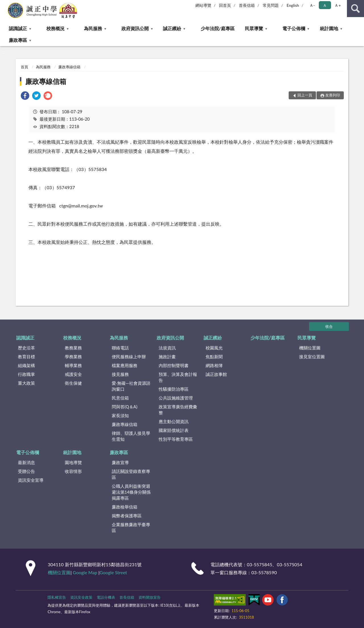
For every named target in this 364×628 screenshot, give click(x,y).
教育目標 (26, 357)
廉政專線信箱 (69, 67)
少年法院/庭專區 (218, 28)
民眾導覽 (254, 28)
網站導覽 (203, 5)
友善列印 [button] (333, 95)
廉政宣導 (120, 462)
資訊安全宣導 (31, 480)
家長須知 (120, 415)
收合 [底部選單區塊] (329, 326)
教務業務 (73, 348)
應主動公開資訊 (174, 421)
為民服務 (93, 28)
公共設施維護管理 (176, 398)
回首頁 (225, 5)
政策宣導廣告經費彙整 (178, 410)
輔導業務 (73, 365)
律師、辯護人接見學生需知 (131, 436)
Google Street (113, 572)
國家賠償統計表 (174, 430)
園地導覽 (73, 462)
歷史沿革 (26, 348)
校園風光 (214, 348)
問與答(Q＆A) (125, 407)
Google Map (85, 572)
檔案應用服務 (125, 365)
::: (5, 4)
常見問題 (271, 5)
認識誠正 (18, 28)
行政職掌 (26, 374)
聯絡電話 (120, 348)
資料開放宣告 (150, 597)
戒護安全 (73, 374)
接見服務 (120, 374)
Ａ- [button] (312, 5)
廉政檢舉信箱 (125, 507)
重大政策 (26, 383)
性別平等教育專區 (176, 439)
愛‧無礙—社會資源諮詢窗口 (131, 386)
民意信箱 (120, 398)
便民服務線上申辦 (129, 357)
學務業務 (73, 357)
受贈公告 (26, 471)
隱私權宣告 (57, 597)
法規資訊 (167, 348)
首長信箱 (247, 5)
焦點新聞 (214, 357)
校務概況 (55, 28)
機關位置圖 (310, 348)
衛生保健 (73, 383)
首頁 (24, 67)
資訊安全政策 (81, 597)
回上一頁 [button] (305, 95)
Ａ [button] (325, 5)
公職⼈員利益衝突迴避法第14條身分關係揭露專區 (131, 492)
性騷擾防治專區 (174, 389)
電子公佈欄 (294, 28)
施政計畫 (167, 357)
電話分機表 (106, 597)
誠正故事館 (216, 374)
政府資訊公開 (135, 28)
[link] (25, 96)
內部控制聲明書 (174, 365)
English (293, 5)
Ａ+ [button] (338, 5)
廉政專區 (18, 40)
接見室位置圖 (312, 357)
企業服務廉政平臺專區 (131, 527)
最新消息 (26, 462)
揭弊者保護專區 (127, 516)
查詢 (355, 9)
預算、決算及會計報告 (178, 377)
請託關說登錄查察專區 (131, 474)
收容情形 (73, 471)
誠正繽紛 (172, 28)
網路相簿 (214, 365)
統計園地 (329, 28)
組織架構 (26, 365)
